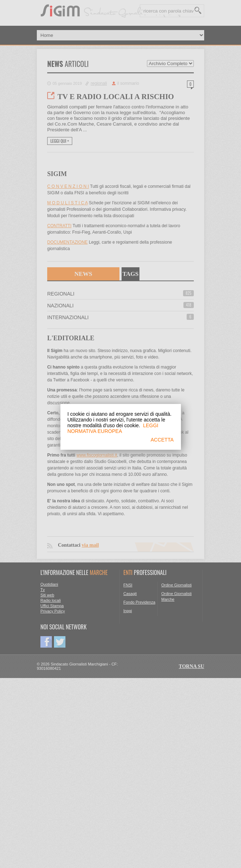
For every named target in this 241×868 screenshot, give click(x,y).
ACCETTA (162, 440)
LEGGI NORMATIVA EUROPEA (113, 428)
